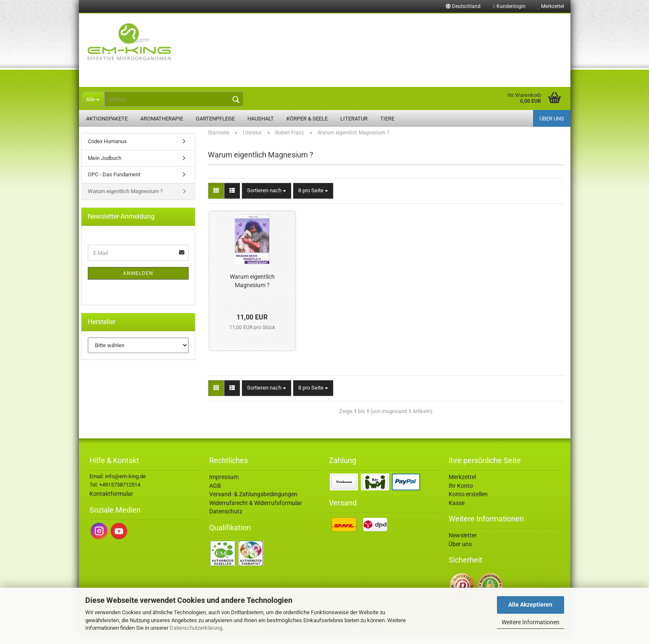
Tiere (387, 119)
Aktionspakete (107, 119)
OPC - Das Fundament (114, 184)
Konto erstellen (468, 504)
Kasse (457, 513)
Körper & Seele (307, 119)
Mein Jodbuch (105, 168)
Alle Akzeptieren (530, 605)
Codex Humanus (107, 151)
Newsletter (463, 545)
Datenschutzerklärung (196, 628)
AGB (215, 495)
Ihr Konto (461, 495)
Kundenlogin (509, 6)
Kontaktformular (111, 503)
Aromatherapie (162, 119)
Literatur (354, 119)
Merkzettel (551, 6)
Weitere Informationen (531, 622)
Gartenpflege (215, 119)
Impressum (224, 487)
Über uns (552, 119)
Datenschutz (226, 521)
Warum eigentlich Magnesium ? (252, 291)
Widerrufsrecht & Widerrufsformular (256, 513)
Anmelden (138, 283)
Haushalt (261, 119)
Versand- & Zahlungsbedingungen (253, 504)
